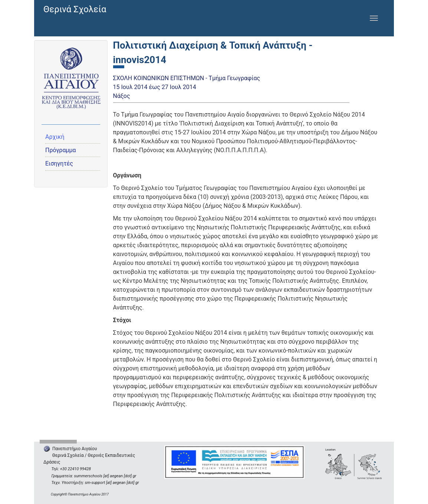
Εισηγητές (59, 163)
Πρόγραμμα (61, 150)
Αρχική (55, 137)
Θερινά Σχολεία (75, 9)
